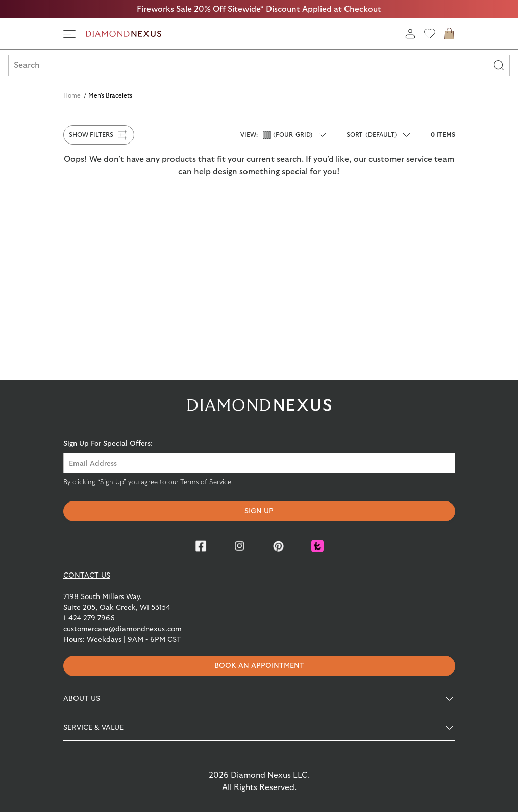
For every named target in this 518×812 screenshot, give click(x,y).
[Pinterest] (279, 546)
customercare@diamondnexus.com (122, 629)
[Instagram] (240, 546)
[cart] (449, 34)
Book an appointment (259, 666)
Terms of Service (206, 482)
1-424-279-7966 (89, 618)
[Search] (499, 65)
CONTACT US (87, 576)
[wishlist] (430, 34)
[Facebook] (201, 546)
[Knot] (317, 546)
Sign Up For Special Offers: (108, 444)
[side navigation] (69, 34)
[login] (410, 34)
